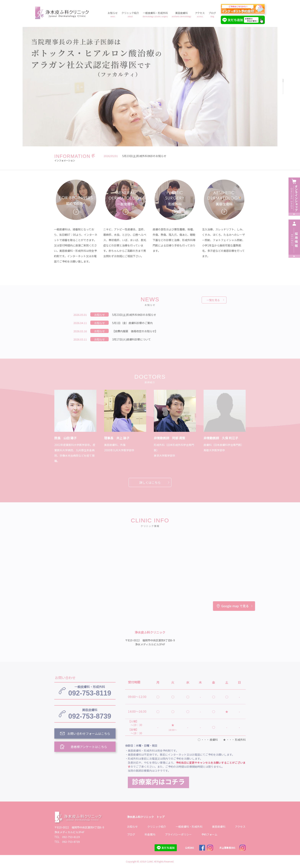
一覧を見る (213, 300)
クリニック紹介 (130, 14)
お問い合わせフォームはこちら (89, 733)
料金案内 (150, 834)
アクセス (200, 14)
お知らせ (113, 14)
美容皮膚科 (181, 14)
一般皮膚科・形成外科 (155, 14)
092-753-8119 (90, 691)
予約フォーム (209, 834)
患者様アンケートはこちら (89, 747)
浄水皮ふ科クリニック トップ (146, 817)
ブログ (212, 14)
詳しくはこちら (150, 482)
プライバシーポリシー (178, 834)
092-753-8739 (90, 714)
